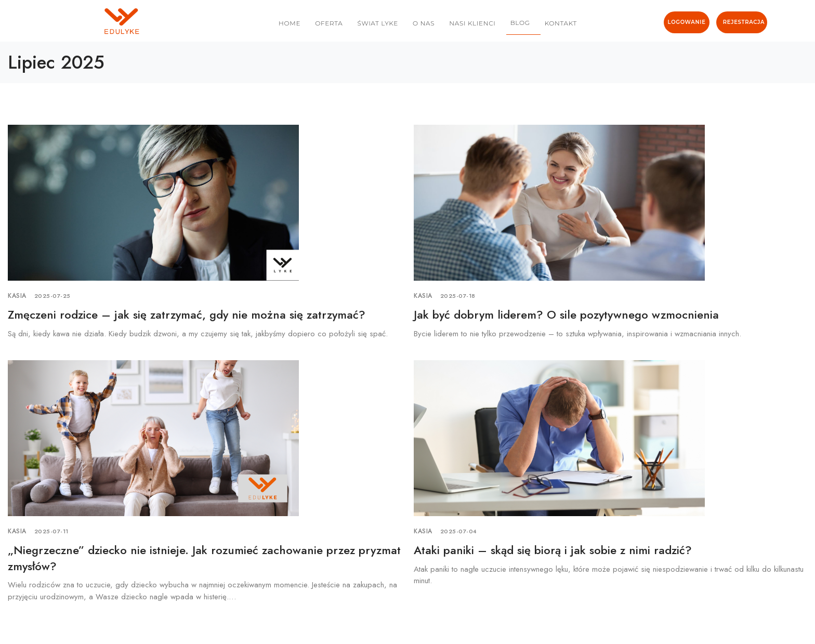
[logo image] (74, 21)
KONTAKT (561, 23)
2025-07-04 (459, 531)
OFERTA (329, 23)
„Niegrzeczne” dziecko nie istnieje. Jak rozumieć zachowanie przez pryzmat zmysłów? (204, 558)
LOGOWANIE (687, 22)
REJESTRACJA (744, 22)
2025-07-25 (52, 296)
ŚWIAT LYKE (378, 23)
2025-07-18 (458, 296)
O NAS (424, 23)
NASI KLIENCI (472, 23)
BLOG (520, 23)
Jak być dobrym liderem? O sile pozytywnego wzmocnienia (566, 314)
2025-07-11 (51, 531)
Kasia (17, 296)
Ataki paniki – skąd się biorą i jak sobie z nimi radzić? (553, 550)
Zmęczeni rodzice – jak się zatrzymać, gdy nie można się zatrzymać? (187, 314)
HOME (290, 23)
